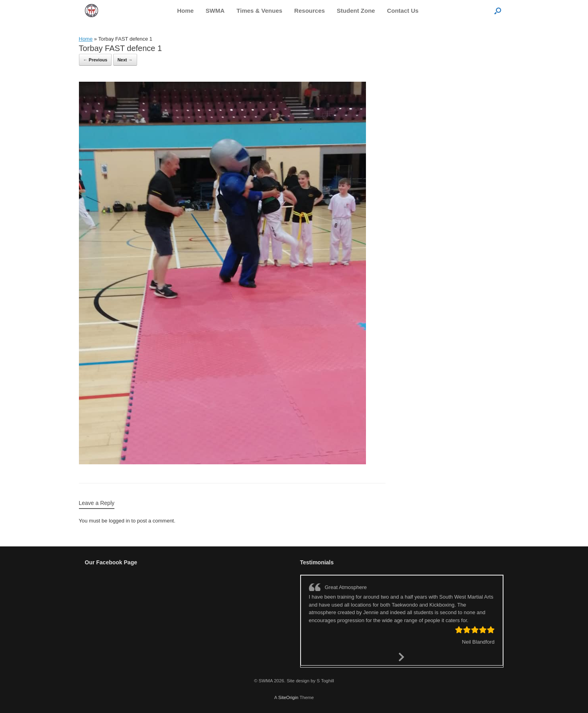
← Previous (95, 60)
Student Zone (356, 11)
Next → (125, 60)
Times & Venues (259, 11)
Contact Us (403, 11)
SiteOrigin (288, 697)
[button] (498, 11)
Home (185, 11)
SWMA (215, 11)
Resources (310, 11)
